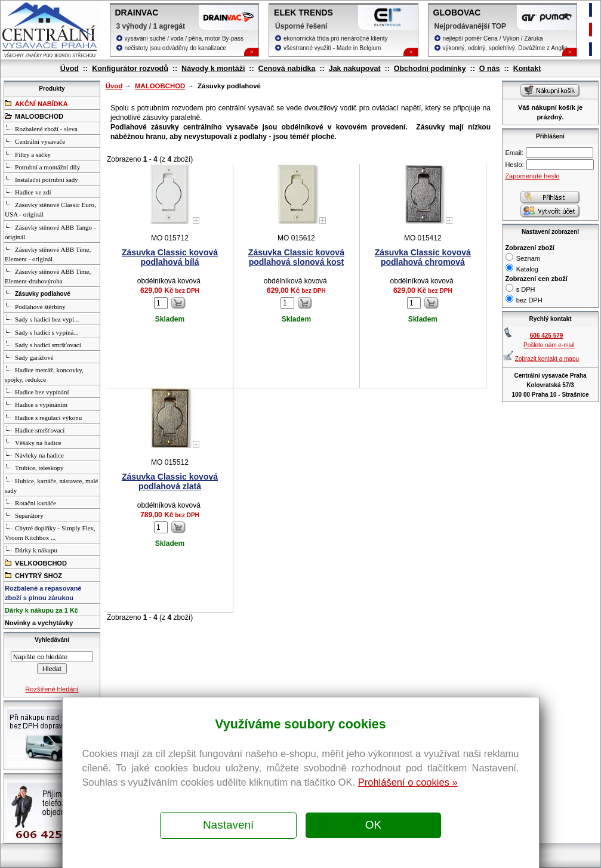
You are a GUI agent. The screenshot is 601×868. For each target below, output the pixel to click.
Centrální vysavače (35, 141)
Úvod (70, 69)
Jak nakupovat (355, 69)
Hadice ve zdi (28, 191)
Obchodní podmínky (430, 69)
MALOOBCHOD (160, 86)
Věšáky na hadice (33, 442)
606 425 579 (547, 336)
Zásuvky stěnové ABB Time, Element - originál (48, 254)
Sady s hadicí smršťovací (43, 344)
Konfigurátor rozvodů (130, 69)
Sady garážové (29, 357)
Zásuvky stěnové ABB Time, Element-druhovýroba (48, 276)
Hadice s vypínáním (36, 404)
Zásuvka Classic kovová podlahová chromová (423, 257)
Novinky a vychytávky (39, 623)
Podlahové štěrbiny (35, 306)
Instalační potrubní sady (41, 179)
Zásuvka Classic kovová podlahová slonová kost (296, 257)
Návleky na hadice (34, 455)
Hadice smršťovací (35, 430)
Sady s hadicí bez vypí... (42, 319)
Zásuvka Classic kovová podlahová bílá (170, 257)
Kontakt (527, 69)
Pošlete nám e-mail (549, 345)
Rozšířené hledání (52, 689)
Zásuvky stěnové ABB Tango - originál (50, 231)
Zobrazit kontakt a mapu (547, 359)
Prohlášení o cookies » (408, 782)
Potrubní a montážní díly (42, 166)
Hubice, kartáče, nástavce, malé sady (51, 485)
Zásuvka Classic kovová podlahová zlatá (170, 481)
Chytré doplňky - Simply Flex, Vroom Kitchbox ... (50, 532)
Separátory (24, 515)
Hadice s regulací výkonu (43, 417)
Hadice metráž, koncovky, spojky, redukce (44, 374)
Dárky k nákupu (31, 549)
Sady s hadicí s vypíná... (42, 332)
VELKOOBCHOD (36, 563)
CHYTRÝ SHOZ (33, 575)
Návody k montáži (213, 69)
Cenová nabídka (287, 69)
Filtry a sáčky (28, 154)
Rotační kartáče (30, 502)
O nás (490, 69)
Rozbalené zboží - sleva (41, 128)
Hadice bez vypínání (37, 391)
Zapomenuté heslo (532, 176)
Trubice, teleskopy (34, 467)
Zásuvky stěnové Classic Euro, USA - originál (50, 209)
